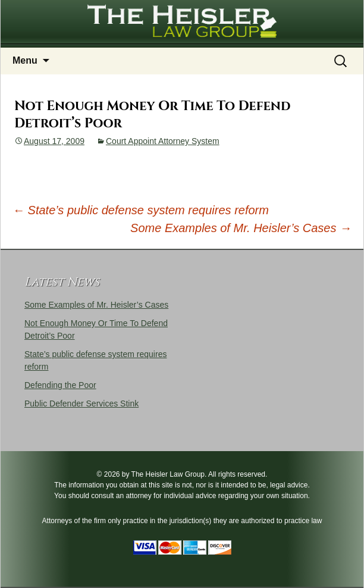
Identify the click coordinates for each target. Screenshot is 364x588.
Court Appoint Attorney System (163, 141)
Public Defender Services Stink (81, 404)
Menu (25, 60)
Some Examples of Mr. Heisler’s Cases (241, 228)
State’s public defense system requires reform (141, 210)
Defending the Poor (60, 385)
